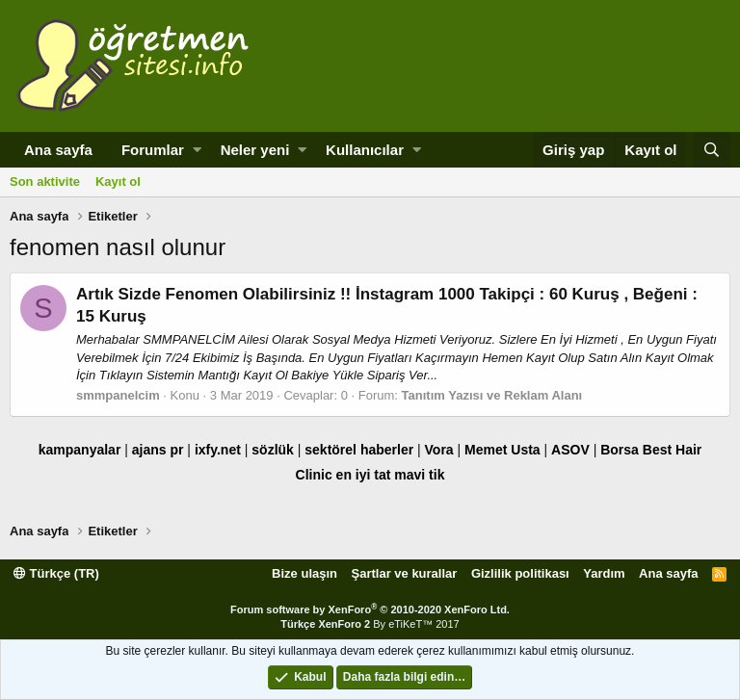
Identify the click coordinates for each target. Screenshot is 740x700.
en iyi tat (364, 475)
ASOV (570, 450)
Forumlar (153, 150)
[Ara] (712, 150)
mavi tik (419, 475)
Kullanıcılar (365, 150)
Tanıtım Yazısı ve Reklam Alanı (492, 395)
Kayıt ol (118, 181)
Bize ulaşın (304, 573)
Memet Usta (502, 450)
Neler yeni (255, 150)
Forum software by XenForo (370, 609)
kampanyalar (80, 450)
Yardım (604, 573)
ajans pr (158, 450)
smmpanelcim (118, 395)
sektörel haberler (359, 450)
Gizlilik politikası (520, 573)
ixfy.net (218, 450)
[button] (197, 150)
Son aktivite (45, 181)
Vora (439, 450)
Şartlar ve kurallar (405, 573)
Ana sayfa (58, 150)
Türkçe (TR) (56, 573)
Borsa (620, 450)
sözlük (273, 450)
